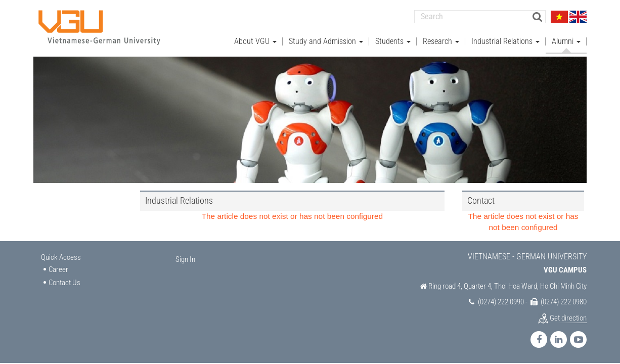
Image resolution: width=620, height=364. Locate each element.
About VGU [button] (255, 41)
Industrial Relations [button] (505, 41)
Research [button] (441, 41)
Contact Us (64, 282)
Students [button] (393, 41)
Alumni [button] (566, 41)
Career (58, 269)
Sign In (185, 259)
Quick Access (61, 257)
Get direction (568, 317)
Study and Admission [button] (326, 41)
